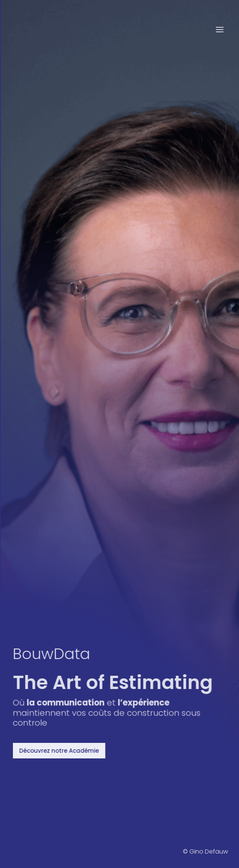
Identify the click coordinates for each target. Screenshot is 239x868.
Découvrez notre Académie (62, 751)
